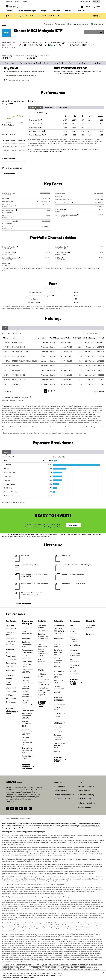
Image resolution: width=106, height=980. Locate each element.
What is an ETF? (58, 676)
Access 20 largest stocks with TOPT (27, 732)
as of (38, 113)
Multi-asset (10, 670)
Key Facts (59, 63)
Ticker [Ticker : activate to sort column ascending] (6, 338)
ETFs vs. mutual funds (59, 688)
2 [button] (48, 391)
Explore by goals (10, 634)
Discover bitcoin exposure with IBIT (27, 741)
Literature (96, 63)
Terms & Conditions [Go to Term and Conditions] (86, 787)
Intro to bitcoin (60, 713)
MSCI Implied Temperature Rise (83, 936)
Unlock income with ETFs (28, 671)
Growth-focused (9, 683)
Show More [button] (100, 392)
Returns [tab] (32, 101)
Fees (71, 63)
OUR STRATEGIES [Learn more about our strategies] (27, 632)
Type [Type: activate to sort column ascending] (5, 460)
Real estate (10, 667)
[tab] (14, 115)
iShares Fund (85, 826)
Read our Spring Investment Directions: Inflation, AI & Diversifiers (35, 16)
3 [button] (51, 391)
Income (9, 679)
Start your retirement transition (58, 737)
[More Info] (63, 44)
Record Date (6, 140)
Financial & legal (74, 666)
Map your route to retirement (58, 729)
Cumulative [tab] (49, 107)
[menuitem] (10, 11)
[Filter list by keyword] (94, 333)
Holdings (82, 63)
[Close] (103, 972)
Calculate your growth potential (76, 631)
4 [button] (55, 391)
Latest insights (44, 631)
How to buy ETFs (58, 682)
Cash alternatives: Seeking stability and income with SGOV (43, 650)
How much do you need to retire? (59, 746)
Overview (9, 63)
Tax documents (74, 661)
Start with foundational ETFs (27, 644)
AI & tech (9, 695)
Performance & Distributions (34, 63)
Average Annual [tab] (36, 107)
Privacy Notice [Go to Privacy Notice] (84, 791)
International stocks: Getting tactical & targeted (44, 692)
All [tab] (5, 328)
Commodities (11, 663)
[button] (94, 7)
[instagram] (12, 808)
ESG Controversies (66, 936)
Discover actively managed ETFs (28, 703)
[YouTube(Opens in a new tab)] (30, 808)
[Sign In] (96, 2)
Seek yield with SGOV (28, 757)
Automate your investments (28, 651)
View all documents (74, 672)
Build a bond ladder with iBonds (27, 664)
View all (57, 666)
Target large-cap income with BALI (27, 716)
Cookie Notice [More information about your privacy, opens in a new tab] (29, 978)
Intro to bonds (59, 704)
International (11, 688)
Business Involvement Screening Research (22, 936)
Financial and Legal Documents (79, 24)
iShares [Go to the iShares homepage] (17, 2)
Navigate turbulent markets (26, 689)
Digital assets (11, 660)
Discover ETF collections (11, 643)
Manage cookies (84, 807)
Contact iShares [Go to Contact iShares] (60, 791)
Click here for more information (53, 151)
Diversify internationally (28, 682)
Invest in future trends (27, 696)
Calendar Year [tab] (62, 107)
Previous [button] (44, 391)
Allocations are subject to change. (14, 502)
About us (89, 631)
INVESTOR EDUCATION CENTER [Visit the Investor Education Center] (59, 631)
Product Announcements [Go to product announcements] (64, 795)
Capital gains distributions (75, 655)
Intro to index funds (59, 709)
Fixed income (11, 656)
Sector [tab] (7, 452)
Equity (8, 653)
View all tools (75, 645)
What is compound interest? (58, 660)
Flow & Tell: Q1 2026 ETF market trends (44, 682)
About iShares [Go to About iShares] (60, 787)
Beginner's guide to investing (58, 644)
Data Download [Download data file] (99, 24)
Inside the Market (42, 675)
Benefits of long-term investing (58, 652)
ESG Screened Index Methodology (47, 936)
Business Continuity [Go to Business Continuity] (86, 795)
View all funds (11, 629)
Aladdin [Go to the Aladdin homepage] (25, 2)
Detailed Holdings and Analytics (17, 398)
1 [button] (45, 391)
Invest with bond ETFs (26, 657)
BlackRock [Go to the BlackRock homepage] (9, 2)
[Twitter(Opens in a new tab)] (26, 808)
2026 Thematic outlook (42, 662)
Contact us (90, 634)
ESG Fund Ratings (77, 934)
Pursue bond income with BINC (27, 724)
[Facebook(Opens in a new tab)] (17, 808)
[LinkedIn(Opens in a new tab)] (21, 808)
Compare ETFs (12, 638)
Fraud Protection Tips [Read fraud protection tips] (63, 799)
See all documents (23, 603)
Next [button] (57, 391)
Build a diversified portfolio (74, 639)
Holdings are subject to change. (53, 418)
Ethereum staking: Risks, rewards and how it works (43, 638)
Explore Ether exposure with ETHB (27, 750)
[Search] (96, 7)
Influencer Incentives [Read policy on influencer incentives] (86, 803)
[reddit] (7, 808)
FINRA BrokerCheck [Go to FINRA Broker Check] (86, 799)
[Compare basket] (85, 7)
